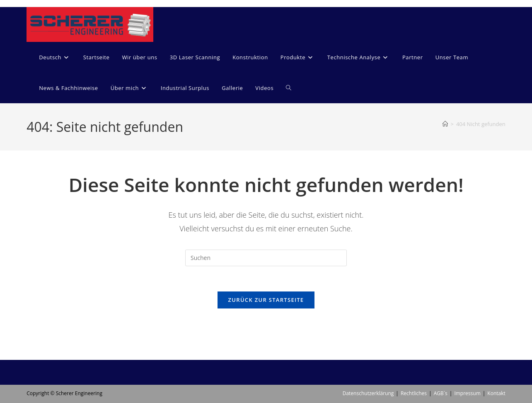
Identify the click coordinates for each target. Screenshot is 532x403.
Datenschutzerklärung (368, 363)
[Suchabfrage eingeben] (266, 258)
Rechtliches (414, 363)
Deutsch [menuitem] (205, 382)
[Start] (445, 124)
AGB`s (441, 363)
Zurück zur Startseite (266, 300)
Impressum (467, 363)
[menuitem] (55, 57)
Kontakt (496, 363)
